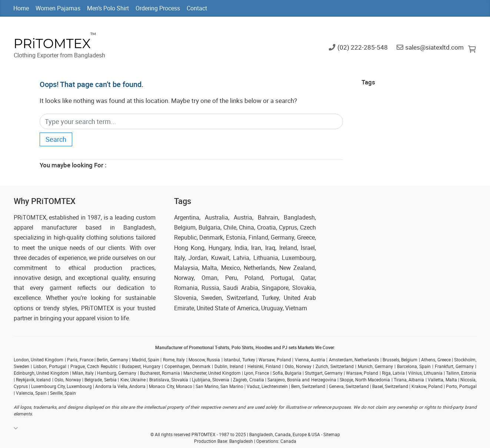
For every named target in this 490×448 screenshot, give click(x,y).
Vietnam (296, 308)
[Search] (191, 122)
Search (56, 139)
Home (21, 8)
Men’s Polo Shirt (108, 8)
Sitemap (332, 434)
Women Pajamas (58, 8)
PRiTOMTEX (52, 44)
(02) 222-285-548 (363, 47)
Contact (197, 8)
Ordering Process (158, 8)
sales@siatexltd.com (434, 47)
